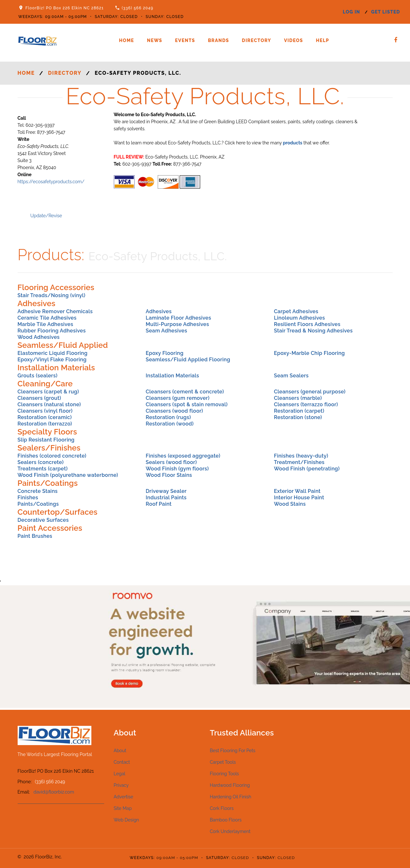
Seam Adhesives (166, 331)
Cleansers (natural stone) (49, 404)
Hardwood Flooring (230, 785)
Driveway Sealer (166, 491)
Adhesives (159, 311)
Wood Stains (290, 504)
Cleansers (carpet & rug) (48, 392)
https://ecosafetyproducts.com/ (51, 182)
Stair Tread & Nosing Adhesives (313, 331)
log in (351, 12)
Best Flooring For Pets (233, 751)
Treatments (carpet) (43, 469)
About (120, 751)
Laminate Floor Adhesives (178, 318)
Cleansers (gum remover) (177, 398)
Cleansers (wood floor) (174, 411)
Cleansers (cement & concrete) (185, 392)
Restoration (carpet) (299, 411)
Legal (120, 774)
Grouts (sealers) (38, 376)
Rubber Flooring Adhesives (52, 331)
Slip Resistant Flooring (46, 440)
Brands (219, 40)
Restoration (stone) (298, 417)
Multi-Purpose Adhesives (177, 324)
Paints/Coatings (38, 504)
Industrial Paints (166, 498)
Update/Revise (46, 216)
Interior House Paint (299, 498)
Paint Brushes (35, 536)
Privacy (121, 785)
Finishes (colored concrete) (52, 456)
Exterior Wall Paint (297, 491)
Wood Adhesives (39, 337)
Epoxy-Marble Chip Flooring (309, 353)
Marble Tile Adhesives (46, 324)
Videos (293, 40)
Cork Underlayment (230, 831)
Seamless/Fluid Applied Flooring (188, 360)
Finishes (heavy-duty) (301, 456)
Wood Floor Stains (169, 475)
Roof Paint (159, 504)
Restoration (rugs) (168, 417)
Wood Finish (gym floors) (177, 469)
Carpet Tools (223, 762)
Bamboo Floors (226, 820)
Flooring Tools (225, 774)
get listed (386, 12)
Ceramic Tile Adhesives (47, 318)
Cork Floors (222, 808)
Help (322, 40)
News (155, 40)
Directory (257, 40)
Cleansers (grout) (39, 398)
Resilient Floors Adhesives (307, 324)
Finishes (28, 498)
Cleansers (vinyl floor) (45, 411)
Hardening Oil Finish (231, 797)
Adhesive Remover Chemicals (55, 311)
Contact (122, 762)
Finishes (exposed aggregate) (183, 456)
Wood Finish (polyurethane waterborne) (68, 475)
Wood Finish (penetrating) (307, 469)
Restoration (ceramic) (45, 417)
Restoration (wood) (170, 424)
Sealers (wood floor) (171, 462)
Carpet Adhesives (296, 311)
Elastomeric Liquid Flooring (53, 353)
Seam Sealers (291, 376)
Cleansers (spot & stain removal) (187, 404)
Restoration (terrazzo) (45, 424)
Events (185, 40)
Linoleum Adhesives (299, 318)
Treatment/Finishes (299, 462)
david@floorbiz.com (54, 792)
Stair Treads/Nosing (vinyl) (52, 295)
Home (126, 40)
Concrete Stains (38, 491)
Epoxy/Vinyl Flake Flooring (52, 360)
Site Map (123, 808)
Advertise (124, 797)
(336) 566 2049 (138, 8)
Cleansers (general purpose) (310, 392)
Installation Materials (172, 376)
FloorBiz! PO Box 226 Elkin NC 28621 (64, 8)
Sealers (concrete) (41, 462)
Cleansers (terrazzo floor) (306, 404)
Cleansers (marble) (298, 398)
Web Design (126, 820)
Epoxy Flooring (164, 353)
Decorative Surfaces (43, 520)
